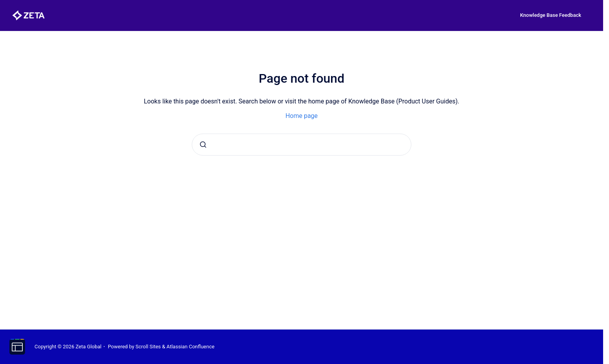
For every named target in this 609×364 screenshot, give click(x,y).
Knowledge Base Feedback (551, 15)
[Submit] (203, 145)
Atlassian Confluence (191, 347)
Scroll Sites (148, 347)
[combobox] (302, 145)
